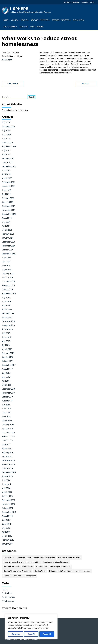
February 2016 (8, 425)
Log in (4, 589)
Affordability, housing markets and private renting (36, 557)
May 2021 (6, 222)
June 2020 (6, 258)
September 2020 (9, 254)
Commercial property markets (69, 557)
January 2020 (8, 278)
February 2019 (8, 313)
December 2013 (9, 500)
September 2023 (9, 166)
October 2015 (8, 441)
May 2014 (6, 488)
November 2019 (9, 286)
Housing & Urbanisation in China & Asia (18, 567)
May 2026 (6, 123)
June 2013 (6, 524)
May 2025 (6, 139)
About (15, 20)
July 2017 (6, 373)
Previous (13, 84)
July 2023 (6, 170)
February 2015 (8, 452)
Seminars (24, 27)
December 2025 (9, 127)
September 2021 (9, 214)
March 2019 (7, 309)
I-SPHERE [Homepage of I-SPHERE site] (19, 9)
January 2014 (8, 496)
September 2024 (9, 146)
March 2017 (7, 385)
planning (87, 571)
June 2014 (6, 484)
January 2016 (8, 429)
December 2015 (9, 433)
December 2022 (9, 182)
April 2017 (6, 381)
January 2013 (8, 544)
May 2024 (6, 154)
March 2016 (7, 421)
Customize (16, 634)
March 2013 (7, 536)
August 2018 (7, 329)
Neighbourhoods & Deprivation (61, 571)
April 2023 (6, 174)
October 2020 (8, 250)
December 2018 (9, 321)
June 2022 (6, 190)
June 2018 (6, 337)
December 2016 (9, 389)
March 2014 (7, 492)
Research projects (61, 20)
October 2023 (8, 162)
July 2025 (6, 131)
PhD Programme (10, 27)
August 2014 (7, 476)
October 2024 (8, 143)
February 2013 (8, 540)
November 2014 (9, 464)
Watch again (7, 60)
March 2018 (7, 349)
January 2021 (8, 238)
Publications (79, 20)
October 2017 (8, 361)
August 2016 (7, 401)
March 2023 (7, 178)
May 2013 (6, 528)
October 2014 (8, 468)
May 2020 (6, 262)
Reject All (31, 634)
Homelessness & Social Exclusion (56, 562)
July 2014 (6, 480)
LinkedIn (75, 2)
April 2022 (6, 194)
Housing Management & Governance (17, 571)
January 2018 (8, 357)
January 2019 (8, 317)
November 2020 (9, 246)
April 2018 (6, 345)
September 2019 (9, 294)
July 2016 (6, 405)
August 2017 (7, 369)
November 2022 (9, 186)
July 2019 (6, 297)
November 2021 (9, 210)
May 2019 (6, 305)
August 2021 (7, 218)
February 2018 (8, 353)
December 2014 (9, 460)
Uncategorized (30, 576)
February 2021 (8, 234)
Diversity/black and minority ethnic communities (21, 562)
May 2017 (6, 377)
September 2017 (9, 365)
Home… (6, 20)
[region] (31, 627)
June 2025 (6, 135)
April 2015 (6, 445)
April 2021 (6, 226)
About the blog (9, 557)
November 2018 (9, 325)
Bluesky (67, 2)
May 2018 (6, 341)
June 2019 (6, 301)
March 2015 (7, 448)
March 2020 (7, 270)
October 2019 (8, 290)
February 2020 (8, 274)
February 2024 (8, 158)
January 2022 (8, 202)
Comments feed (9, 597)
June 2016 (6, 409)
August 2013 (7, 516)
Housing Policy (40, 571)
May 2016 (6, 413)
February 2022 (8, 198)
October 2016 (8, 397)
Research (7, 576)
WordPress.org (8, 601)
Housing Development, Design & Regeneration (53, 567)
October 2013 (8, 508)
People (24, 20)
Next (85, 84)
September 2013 (9, 512)
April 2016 (6, 417)
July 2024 (6, 150)
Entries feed (7, 593)
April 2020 (6, 266)
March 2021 (7, 230)
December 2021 (9, 206)
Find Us (40, 27)
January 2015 (8, 456)
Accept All (47, 634)
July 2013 (6, 520)
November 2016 (9, 393)
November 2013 (9, 504)
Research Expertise (40, 20)
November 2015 (9, 437)
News (33, 27)
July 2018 (6, 333)
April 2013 (6, 532)
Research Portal (88, 2)
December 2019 (9, 282)
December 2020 (9, 242)
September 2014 (9, 472)
